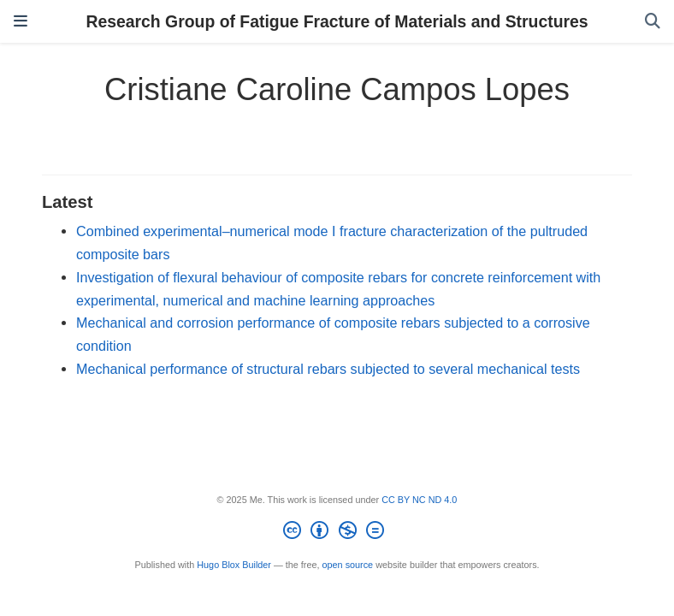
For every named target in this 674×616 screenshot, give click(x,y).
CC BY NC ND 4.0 (419, 500)
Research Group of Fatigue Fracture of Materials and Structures (337, 21)
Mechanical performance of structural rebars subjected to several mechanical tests (328, 369)
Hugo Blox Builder (234, 565)
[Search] (653, 22)
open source (348, 565)
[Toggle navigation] (21, 21)
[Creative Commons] (337, 533)
